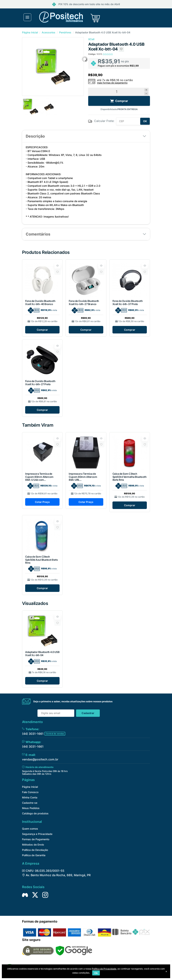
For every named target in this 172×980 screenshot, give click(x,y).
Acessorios (49, 32)
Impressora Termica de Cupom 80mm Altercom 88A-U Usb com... (39, 477)
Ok (96, 973)
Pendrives (65, 32)
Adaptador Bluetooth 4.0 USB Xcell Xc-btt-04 (42, 654)
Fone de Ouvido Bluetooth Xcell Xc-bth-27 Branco (84, 302)
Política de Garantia (34, 855)
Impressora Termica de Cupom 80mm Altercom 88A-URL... (83, 477)
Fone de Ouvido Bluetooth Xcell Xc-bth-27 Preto (40, 383)
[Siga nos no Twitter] (35, 895)
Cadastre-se (30, 803)
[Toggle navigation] (27, 17)
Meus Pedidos (31, 808)
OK (145, 121)
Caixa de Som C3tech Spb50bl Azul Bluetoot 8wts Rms (42, 560)
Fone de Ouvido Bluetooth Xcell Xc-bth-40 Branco (40, 302)
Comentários (38, 234)
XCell (91, 39)
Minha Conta (30, 797)
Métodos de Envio (33, 845)
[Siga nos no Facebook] (25, 895)
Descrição (35, 136)
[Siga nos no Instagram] (45, 895)
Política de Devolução (35, 850)
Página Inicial (30, 32)
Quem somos (30, 829)
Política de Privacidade (104, 969)
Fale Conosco (30, 792)
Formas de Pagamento (36, 839)
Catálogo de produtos (35, 813)
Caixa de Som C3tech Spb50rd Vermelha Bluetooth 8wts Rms (130, 477)
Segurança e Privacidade (37, 834)
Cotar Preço (42, 502)
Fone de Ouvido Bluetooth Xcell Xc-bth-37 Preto (128, 302)
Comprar (42, 330)
